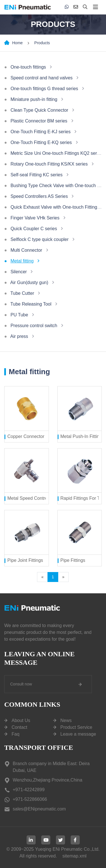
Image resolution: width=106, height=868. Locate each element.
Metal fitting (22, 261)
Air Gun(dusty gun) (29, 282)
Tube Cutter (22, 293)
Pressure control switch (34, 326)
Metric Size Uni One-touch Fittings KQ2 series (57, 153)
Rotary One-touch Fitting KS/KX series (49, 164)
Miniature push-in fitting (34, 99)
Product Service (76, 727)
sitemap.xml (74, 856)
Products (42, 43)
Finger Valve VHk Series (35, 218)
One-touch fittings (28, 67)
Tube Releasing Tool (31, 304)
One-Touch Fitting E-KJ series (41, 132)
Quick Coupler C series (34, 229)
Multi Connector (26, 250)
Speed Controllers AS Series (39, 196)
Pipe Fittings (73, 560)
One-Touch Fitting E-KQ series (41, 142)
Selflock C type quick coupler (39, 239)
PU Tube (19, 315)
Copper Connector (26, 436)
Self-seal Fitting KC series (36, 175)
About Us (21, 720)
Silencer (19, 272)
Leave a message (78, 734)
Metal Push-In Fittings (82, 436)
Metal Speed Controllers (32, 498)
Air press (19, 336)
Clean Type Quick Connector (39, 110)
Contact (19, 727)
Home (17, 43)
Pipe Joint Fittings (25, 560)
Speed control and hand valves (42, 78)
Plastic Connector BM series (39, 121)
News (66, 720)
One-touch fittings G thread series (44, 89)
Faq (16, 734)
